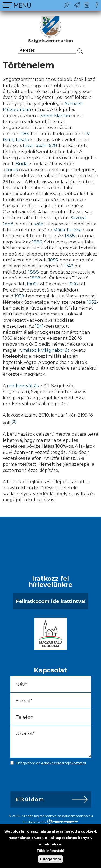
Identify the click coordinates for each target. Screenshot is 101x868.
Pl (67, 5)
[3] (14, 421)
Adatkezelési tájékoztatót (64, 763)
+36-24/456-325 (87, 5)
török (12, 170)
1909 (32, 284)
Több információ (51, 851)
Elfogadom (51, 859)
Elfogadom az (51, 763)
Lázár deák (35, 146)
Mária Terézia (67, 230)
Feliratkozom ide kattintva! (51, 601)
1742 (69, 266)
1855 (53, 260)
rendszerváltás (23, 386)
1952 (92, 302)
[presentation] (48, 780)
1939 (19, 296)
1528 (52, 146)
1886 (37, 242)
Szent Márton (55, 116)
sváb (39, 224)
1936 (73, 284)
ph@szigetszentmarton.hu (77, 5)
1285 (24, 134)
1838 (70, 236)
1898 (35, 278)
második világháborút (46, 350)
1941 (39, 326)
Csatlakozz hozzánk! (97, 5)
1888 (34, 272)
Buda (22, 164)
